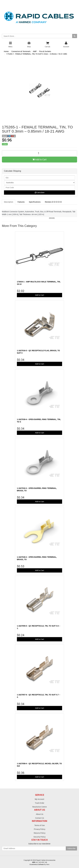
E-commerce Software (37, 864)
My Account (39, 799)
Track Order (40, 803)
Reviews (53, 202)
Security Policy (39, 837)
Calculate (40, 192)
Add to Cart (39, 159)
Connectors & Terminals (21, 51)
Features (21, 202)
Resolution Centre (39, 807)
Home (6, 51)
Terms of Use (39, 825)
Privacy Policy (40, 829)
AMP (35, 51)
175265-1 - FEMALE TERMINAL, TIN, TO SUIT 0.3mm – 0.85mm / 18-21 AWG (37, 54)
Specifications (35, 202)
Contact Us (40, 818)
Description (9, 202)
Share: (9, 136)
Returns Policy (40, 833)
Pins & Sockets (45, 51)
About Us (40, 814)
